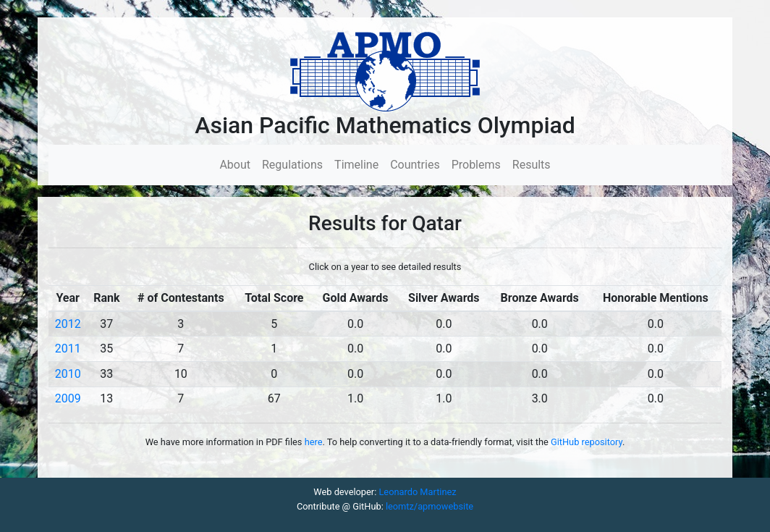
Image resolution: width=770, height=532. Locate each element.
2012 (68, 324)
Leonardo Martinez (417, 492)
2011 (68, 349)
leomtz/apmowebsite (430, 506)
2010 (68, 374)
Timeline (356, 165)
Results (532, 165)
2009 (68, 398)
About (238, 164)
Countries (415, 165)
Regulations (292, 165)
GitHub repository (587, 442)
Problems (476, 165)
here (314, 442)
